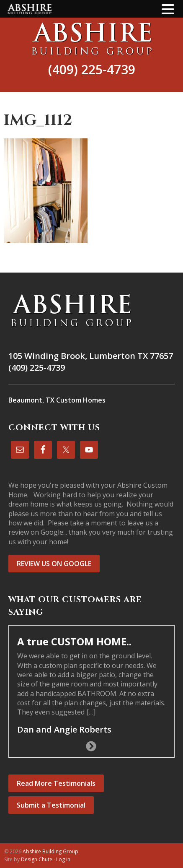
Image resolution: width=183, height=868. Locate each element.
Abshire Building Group (91, 39)
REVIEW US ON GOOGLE (54, 564)
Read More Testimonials (56, 783)
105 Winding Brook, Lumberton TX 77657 (91, 356)
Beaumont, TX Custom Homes (57, 400)
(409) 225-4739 (92, 69)
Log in (63, 859)
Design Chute (37, 859)
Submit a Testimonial (51, 805)
